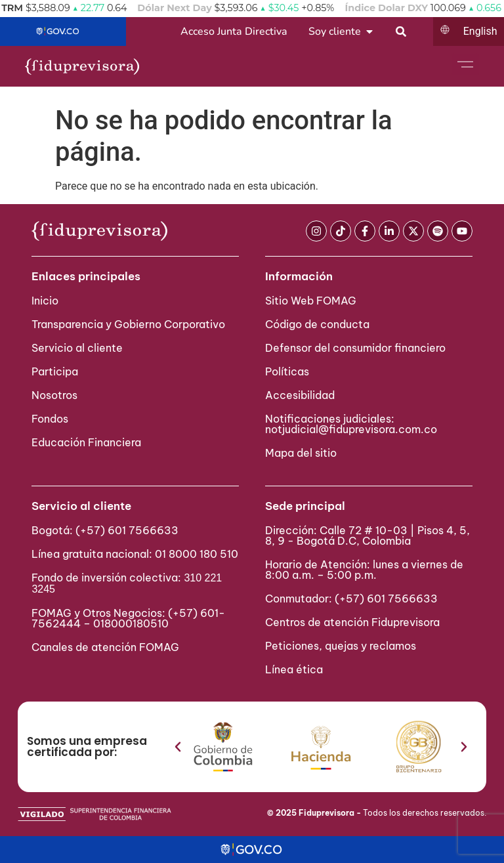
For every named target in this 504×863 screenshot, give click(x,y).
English (480, 31)
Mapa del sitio (301, 453)
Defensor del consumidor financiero (355, 348)
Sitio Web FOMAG (311, 301)
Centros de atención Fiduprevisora (352, 622)
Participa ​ (56, 371)
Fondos (50, 419)
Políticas (287, 371)
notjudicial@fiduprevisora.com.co (351, 429)
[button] (178, 747)
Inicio (45, 301)
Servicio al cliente (77, 348)
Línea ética (294, 669)
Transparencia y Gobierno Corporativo (128, 324)
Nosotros (54, 395)
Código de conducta (317, 324)
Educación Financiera (86, 442)
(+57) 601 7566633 (127, 530)
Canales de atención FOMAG (108, 647)
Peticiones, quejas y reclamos (341, 646)
